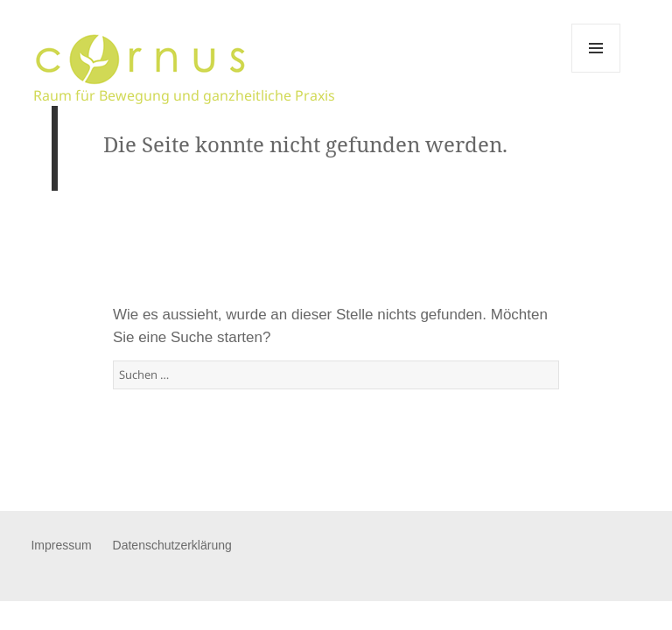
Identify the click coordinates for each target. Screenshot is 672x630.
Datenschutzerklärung (172, 545)
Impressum (61, 545)
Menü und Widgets (596, 72)
